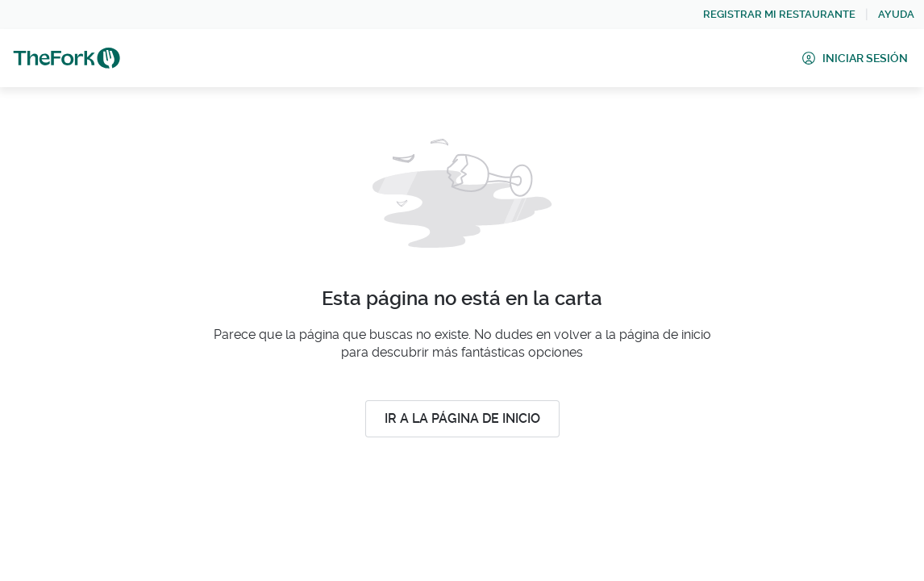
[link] (779, 15)
